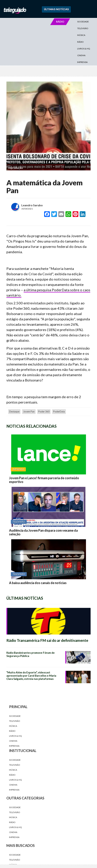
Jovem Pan (29, 412)
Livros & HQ (84, 49)
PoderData (59, 412)
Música (81, 35)
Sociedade (83, 22)
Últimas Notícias (56, 9)
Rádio (80, 42)
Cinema (81, 55)
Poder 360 (44, 412)
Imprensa (82, 62)
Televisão (83, 28)
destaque (14, 412)
